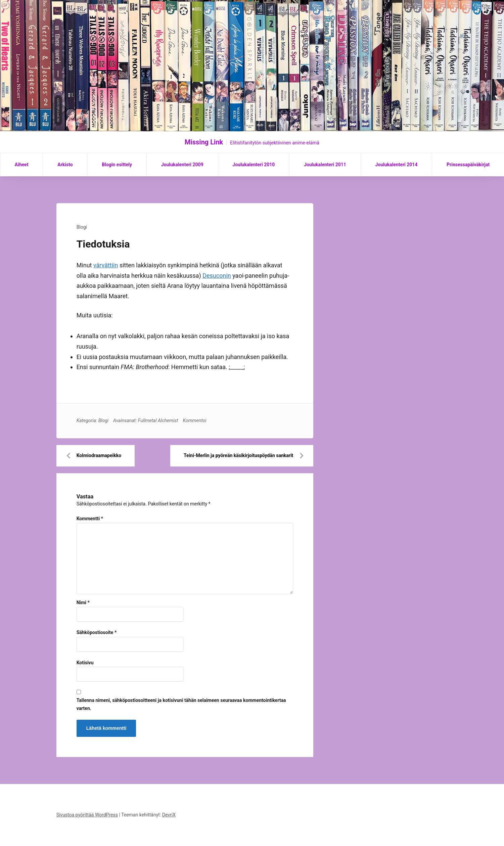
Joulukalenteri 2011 (325, 165)
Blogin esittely (117, 165)
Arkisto (65, 165)
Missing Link (204, 142)
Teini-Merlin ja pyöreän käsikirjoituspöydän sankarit (238, 455)
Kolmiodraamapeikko (99, 455)
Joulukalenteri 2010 (254, 165)
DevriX (169, 815)
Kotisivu (85, 663)
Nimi (83, 603)
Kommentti (90, 519)
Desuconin (217, 276)
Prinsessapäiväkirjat (468, 165)
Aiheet (22, 165)
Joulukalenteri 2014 (396, 165)
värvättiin (106, 265)
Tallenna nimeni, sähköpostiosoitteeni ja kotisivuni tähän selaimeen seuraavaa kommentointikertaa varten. (181, 704)
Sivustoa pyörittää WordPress (87, 815)
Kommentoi (195, 420)
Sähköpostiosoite (97, 632)
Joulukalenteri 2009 (182, 165)
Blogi (82, 227)
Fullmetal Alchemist (158, 420)
